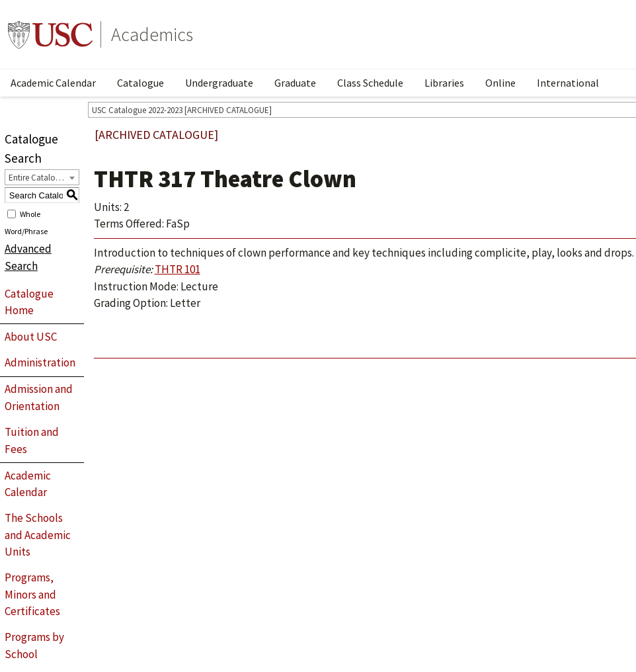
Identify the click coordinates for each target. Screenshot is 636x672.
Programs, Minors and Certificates (32, 594)
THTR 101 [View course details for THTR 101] (178, 269)
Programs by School (34, 646)
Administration (40, 362)
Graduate (295, 83)
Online (500, 83)
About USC (31, 337)
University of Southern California (50, 34)
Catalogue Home (29, 302)
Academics (152, 34)
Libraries (444, 83)
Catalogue (140, 83)
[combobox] (42, 177)
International (568, 83)
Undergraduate (219, 83)
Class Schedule (370, 83)
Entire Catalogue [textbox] (39, 178)
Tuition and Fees (32, 441)
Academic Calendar (53, 83)
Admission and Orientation (39, 398)
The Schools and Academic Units (38, 535)
